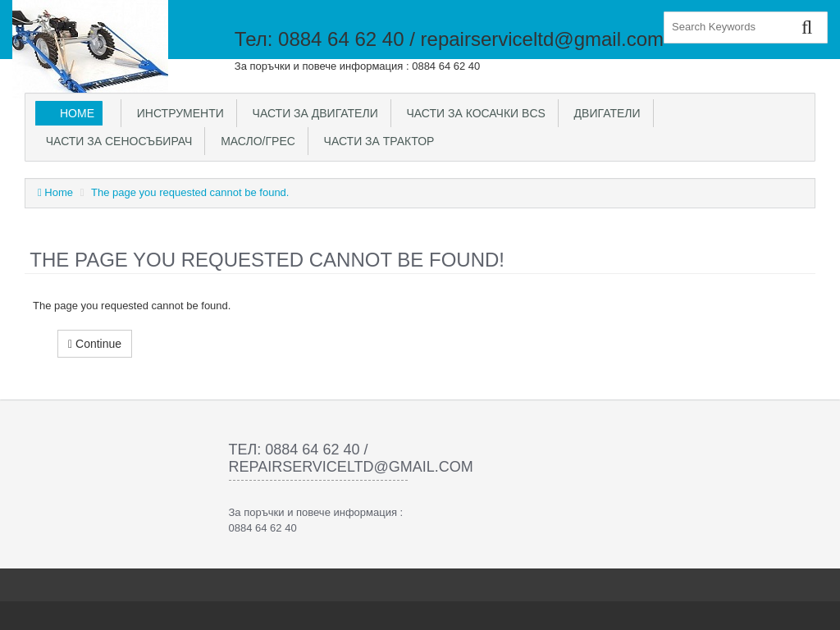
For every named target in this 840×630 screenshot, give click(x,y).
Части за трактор (376, 141)
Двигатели (604, 113)
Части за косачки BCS (473, 113)
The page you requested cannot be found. (190, 192)
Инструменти (177, 113)
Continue (95, 344)
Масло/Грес (254, 141)
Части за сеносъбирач (116, 141)
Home (77, 113)
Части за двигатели (312, 113)
